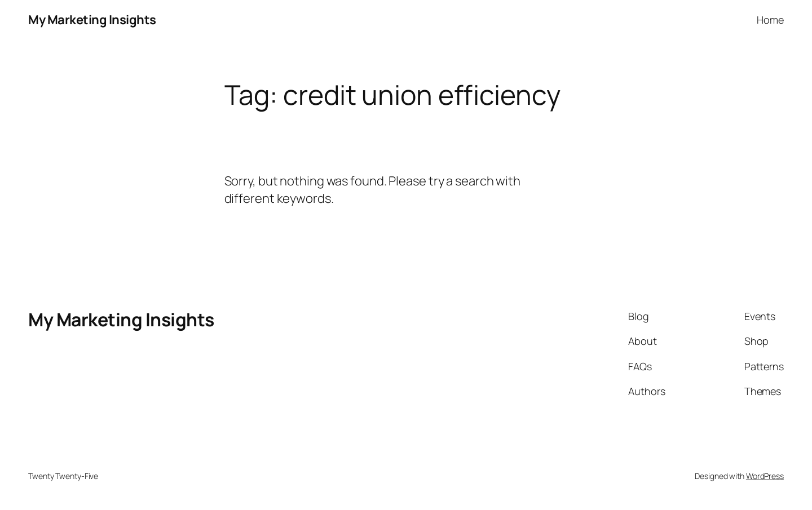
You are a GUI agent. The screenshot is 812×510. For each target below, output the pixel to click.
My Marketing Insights (92, 20)
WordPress (765, 476)
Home (770, 20)
